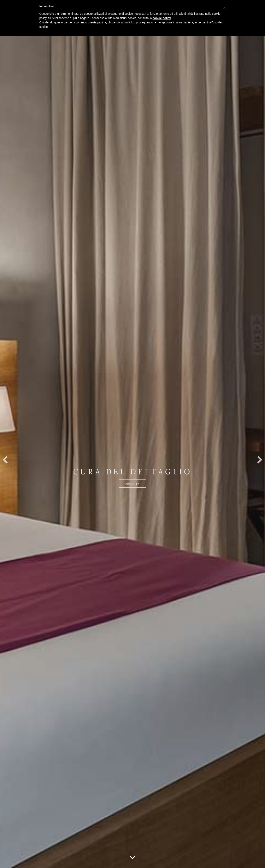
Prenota (132, 484)
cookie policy (162, 18)
